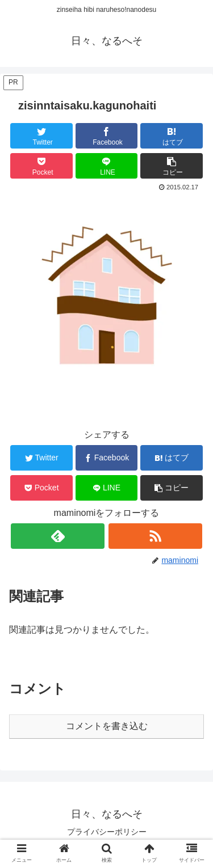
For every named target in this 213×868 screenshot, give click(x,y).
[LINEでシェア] (107, 166)
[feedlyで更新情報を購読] (58, 536)
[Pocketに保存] (41, 166)
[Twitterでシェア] (41, 136)
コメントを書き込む (107, 726)
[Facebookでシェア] (107, 136)
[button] (172, 166)
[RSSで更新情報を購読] (155, 536)
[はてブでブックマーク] (172, 136)
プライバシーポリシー (107, 832)
